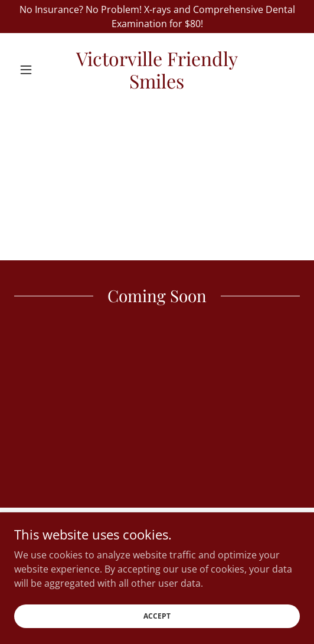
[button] (36, 70)
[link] (157, 70)
